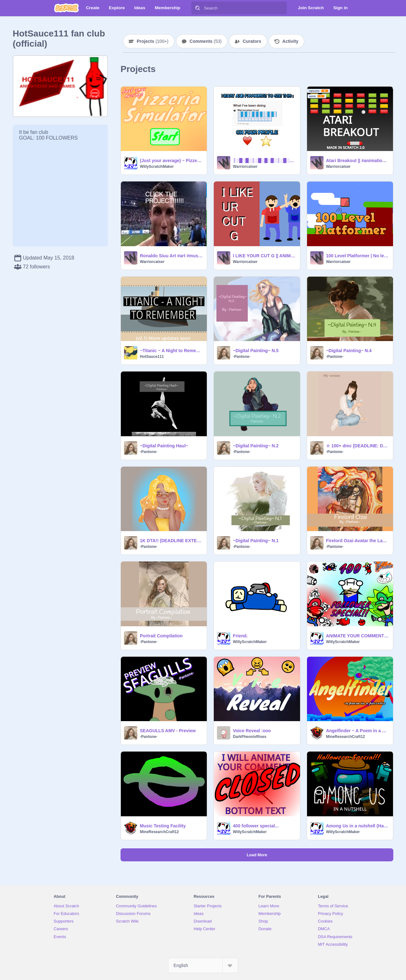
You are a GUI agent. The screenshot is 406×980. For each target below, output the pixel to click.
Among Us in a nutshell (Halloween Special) (358, 826)
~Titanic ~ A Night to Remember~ (171, 351)
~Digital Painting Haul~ (164, 446)
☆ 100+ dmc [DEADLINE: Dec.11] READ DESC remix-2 (358, 446)
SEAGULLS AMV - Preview (168, 731)
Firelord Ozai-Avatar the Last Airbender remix (358, 541)
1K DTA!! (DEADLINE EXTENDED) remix (171, 541)
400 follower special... (256, 826)
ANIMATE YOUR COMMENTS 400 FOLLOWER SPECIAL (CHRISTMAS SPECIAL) (358, 636)
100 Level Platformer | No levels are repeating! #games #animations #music (358, 256)
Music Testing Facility (163, 826)
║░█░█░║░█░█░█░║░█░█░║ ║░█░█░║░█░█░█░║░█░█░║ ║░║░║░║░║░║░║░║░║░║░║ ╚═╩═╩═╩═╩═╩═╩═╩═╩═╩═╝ (264, 161)
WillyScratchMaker (157, 167)
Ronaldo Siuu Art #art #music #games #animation (171, 256)
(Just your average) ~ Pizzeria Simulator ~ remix (171, 161)
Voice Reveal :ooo (252, 731)
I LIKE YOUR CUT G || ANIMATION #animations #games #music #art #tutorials (264, 256)
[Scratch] (66, 8)
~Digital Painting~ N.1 (256, 541)
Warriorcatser (245, 167)
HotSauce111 (152, 357)
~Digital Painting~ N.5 (256, 351)
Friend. (240, 636)
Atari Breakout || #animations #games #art (358, 161)
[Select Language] (203, 965)
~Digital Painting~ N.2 (256, 446)
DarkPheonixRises (249, 737)
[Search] (198, 8)
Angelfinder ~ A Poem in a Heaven (358, 731)
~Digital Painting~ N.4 (349, 351)
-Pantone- (242, 357)
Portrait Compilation (161, 636)
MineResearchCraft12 (346, 737)
